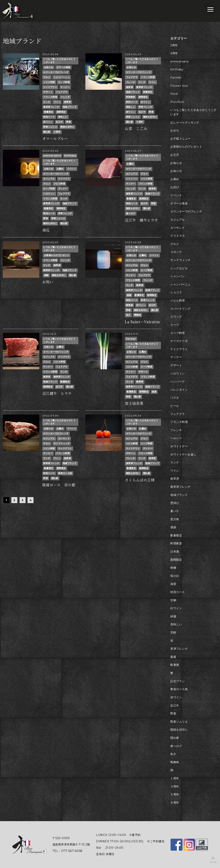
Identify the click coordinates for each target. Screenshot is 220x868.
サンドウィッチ (62, 443)
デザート (48, 92)
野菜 (69, 122)
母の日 (175, 576)
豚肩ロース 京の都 (59, 485)
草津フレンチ (146, 107)
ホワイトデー (179, 446)
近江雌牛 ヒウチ (57, 394)
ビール (175, 406)
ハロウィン (49, 194)
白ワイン (145, 102)
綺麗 (173, 616)
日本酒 (175, 552)
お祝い (48, 282)
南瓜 (46, 230)
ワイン (57, 102)
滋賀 (154, 392)
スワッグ (176, 317)
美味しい (63, 117)
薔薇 (173, 657)
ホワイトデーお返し (183, 454)
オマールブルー (55, 139)
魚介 (128, 315)
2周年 (174, 45)
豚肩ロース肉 (65, 473)
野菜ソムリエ (50, 127)
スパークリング (180, 309)
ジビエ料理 (49, 82)
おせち (175, 130)
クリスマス (64, 179)
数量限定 (49, 112)
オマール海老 (64, 67)
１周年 (175, 778)
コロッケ (176, 252)
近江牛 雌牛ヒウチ (141, 220)
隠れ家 (47, 132)
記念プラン (178, 681)
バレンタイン (179, 390)
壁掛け (175, 503)
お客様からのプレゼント (57, 255)
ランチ (47, 102)
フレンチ (65, 97)
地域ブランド (70, 107)
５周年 (57, 132)
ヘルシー (176, 438)
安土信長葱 (134, 403)
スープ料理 (64, 82)
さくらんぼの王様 (140, 480)
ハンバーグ (178, 381)
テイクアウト (50, 87)
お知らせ (49, 67)
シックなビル (179, 268)
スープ (175, 325)
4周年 (174, 53)
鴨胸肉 (137, 315)
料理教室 (131, 97)
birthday (70, 156)
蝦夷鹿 (129, 305)
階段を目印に (67, 127)
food (174, 94)
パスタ (175, 398)
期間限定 (61, 112)
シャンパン (132, 179)
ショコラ (176, 292)
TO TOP (213, 862)
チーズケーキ (179, 341)
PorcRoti (177, 102)
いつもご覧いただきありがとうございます (59, 61)
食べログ (131, 213)
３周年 (175, 786)
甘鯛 (173, 600)
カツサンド (64, 438)
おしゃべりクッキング (185, 122)
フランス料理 (50, 97)
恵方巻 (175, 519)
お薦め (60, 169)
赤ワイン (48, 122)
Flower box (179, 86)
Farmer (131, 339)
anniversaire (52, 156)
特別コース (49, 117)
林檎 (173, 568)
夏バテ (175, 511)
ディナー (65, 87)
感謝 (46, 275)
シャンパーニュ (62, 77)
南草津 (67, 102)
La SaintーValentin (142, 322)
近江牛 (59, 122)
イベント (72, 169)
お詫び (175, 187)
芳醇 (173, 633)
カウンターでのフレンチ (56, 72)
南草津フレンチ (51, 107)
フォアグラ (62, 92)
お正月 (175, 155)
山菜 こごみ (136, 129)
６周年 (175, 803)
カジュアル (49, 179)
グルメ (47, 77)
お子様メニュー (180, 139)
